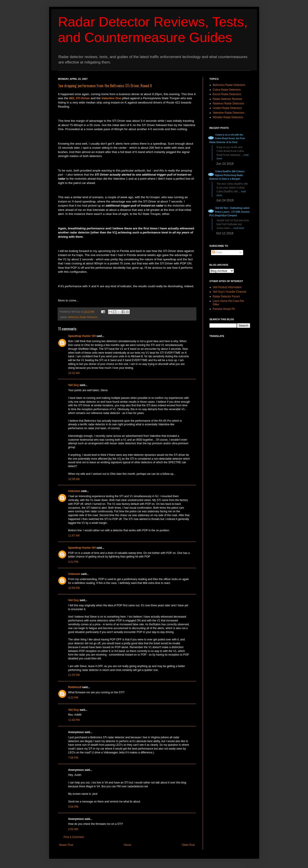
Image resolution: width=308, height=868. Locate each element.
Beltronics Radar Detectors (83, 317)
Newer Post (66, 845)
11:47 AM (74, 536)
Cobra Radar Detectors (227, 90)
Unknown (74, 491)
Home (127, 845)
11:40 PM (74, 720)
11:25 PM (74, 675)
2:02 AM (73, 829)
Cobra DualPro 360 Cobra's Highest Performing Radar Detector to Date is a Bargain (227, 175)
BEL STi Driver (80, 98)
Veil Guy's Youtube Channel (230, 292)
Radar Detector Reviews (228, 99)
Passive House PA (224, 309)
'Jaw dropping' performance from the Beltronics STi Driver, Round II (105, 86)
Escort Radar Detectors (227, 94)
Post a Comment (74, 837)
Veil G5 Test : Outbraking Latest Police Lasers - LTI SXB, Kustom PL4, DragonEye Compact (230, 212)
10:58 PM (74, 588)
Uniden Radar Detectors (227, 108)
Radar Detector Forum (226, 296)
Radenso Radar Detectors (229, 104)
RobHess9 (75, 687)
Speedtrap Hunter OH (82, 336)
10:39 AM (74, 479)
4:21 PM (73, 562)
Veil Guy (74, 385)
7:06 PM (73, 758)
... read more (237, 228)
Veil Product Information (227, 287)
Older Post (188, 845)
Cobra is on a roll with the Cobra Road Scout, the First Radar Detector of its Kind (227, 139)
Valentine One (111, 98)
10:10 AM (74, 373)
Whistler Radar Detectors (228, 117)
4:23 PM (73, 698)
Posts (217, 252)
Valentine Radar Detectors (229, 113)
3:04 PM (73, 807)
